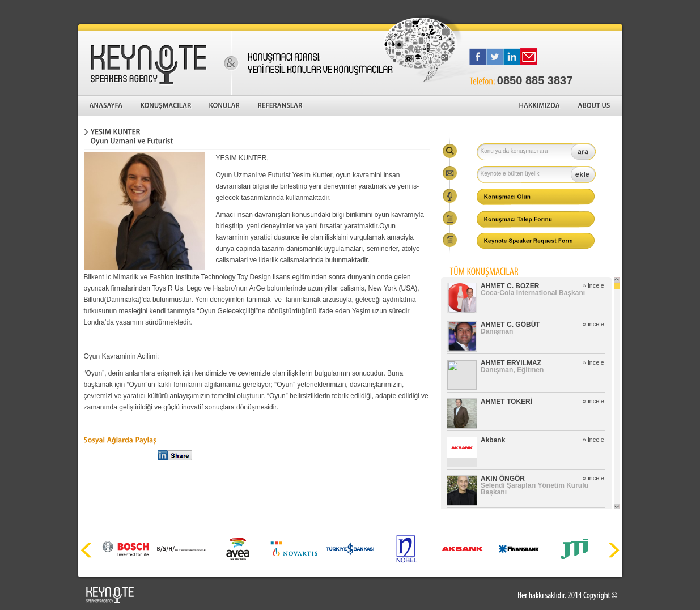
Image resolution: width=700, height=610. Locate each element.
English (607, 11)
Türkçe (568, 11)
